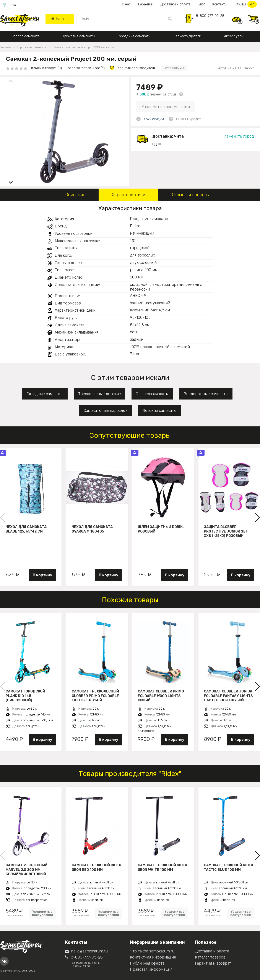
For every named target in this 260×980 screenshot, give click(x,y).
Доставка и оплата (212, 951)
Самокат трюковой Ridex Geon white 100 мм (162, 867)
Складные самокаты (45, 394)
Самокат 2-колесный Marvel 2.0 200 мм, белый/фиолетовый (27, 870)
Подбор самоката (25, 36)
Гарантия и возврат (213, 963)
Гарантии (146, 4)
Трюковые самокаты (79, 36)
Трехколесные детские (100, 394)
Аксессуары (234, 36)
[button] (11, 181)
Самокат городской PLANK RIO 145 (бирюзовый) (25, 696)
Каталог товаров (210, 957)
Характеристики (129, 195)
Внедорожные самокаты (206, 394)
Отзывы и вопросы (191, 195)
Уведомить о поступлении (166, 107)
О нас (126, 4)
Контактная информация (153, 957)
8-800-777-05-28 (210, 16)
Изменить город (239, 136)
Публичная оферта (147, 963)
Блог (201, 4)
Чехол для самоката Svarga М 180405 (92, 529)
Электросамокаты (152, 394)
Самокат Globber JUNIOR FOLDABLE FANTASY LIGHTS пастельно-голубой (228, 696)
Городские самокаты (134, 36)
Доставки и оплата (175, 4)
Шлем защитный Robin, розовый (161, 529)
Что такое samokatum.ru (152, 951)
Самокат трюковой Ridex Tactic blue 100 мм (229, 867)
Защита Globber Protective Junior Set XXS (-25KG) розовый (226, 531)
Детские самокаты (159, 411)
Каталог (60, 19)
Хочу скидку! (154, 119)
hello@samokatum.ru (86, 951)
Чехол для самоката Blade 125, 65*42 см (26, 529)
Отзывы (246, 4)
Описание (75, 195)
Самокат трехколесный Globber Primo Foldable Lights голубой (95, 696)
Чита (10, 5)
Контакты (220, 4)
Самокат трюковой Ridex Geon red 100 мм (96, 867)
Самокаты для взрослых (106, 411)
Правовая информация (151, 969)
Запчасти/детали (187, 36)
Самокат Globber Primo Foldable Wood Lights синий (161, 696)
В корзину (42, 575)
